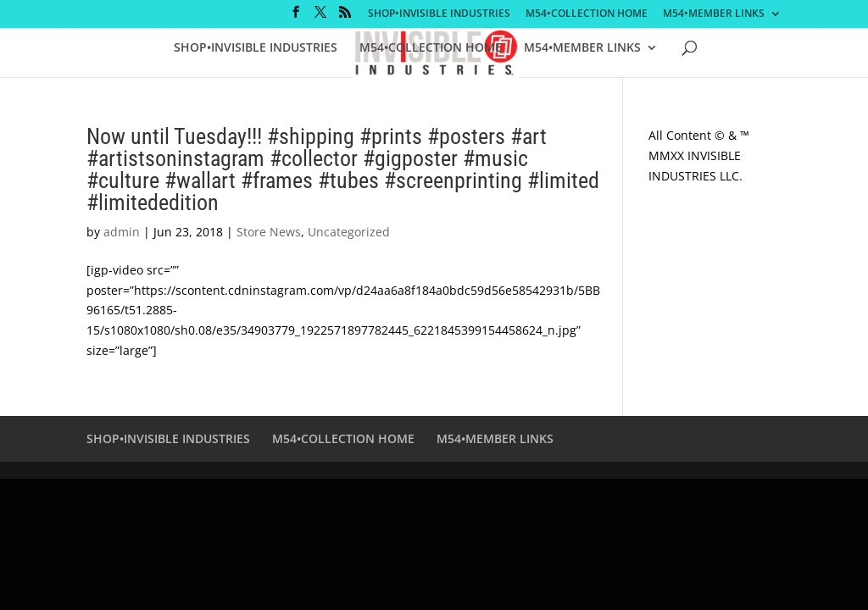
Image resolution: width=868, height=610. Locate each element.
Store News (269, 232)
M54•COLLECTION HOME (587, 14)
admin (122, 232)
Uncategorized (349, 232)
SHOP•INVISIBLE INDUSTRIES (439, 14)
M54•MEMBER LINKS (714, 14)
